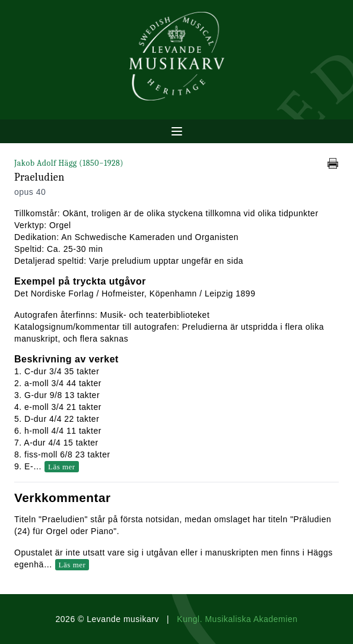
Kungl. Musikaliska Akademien (237, 619)
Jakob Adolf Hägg (69, 163)
